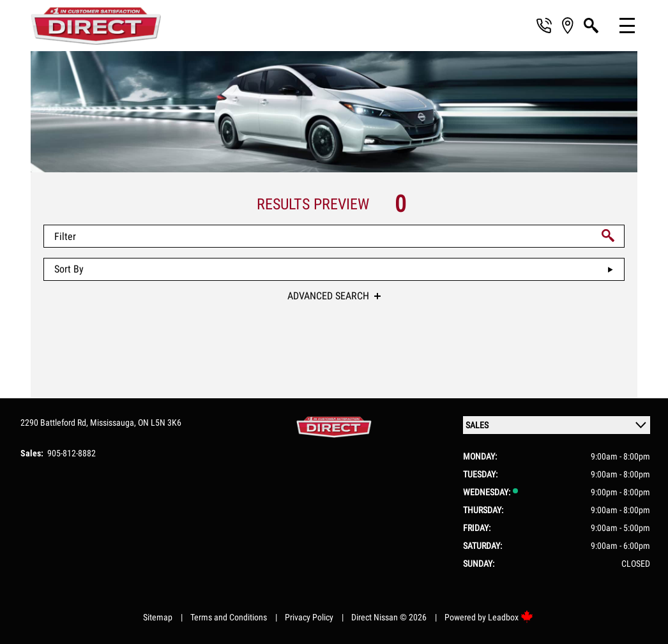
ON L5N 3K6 (160, 423)
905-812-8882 (72, 453)
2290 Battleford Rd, (55, 423)
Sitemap (158, 617)
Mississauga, (114, 423)
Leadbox (511, 617)
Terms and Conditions (229, 617)
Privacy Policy (309, 617)
